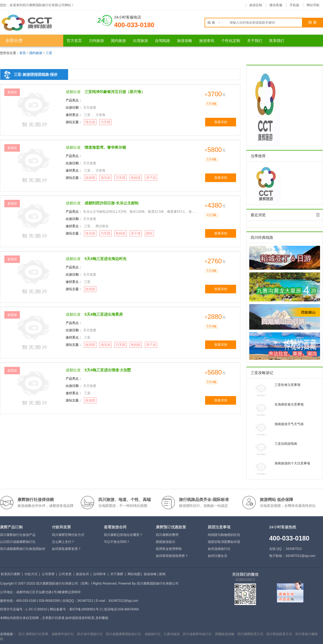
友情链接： (8, 634)
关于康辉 (117, 574)
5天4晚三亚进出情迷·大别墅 (108, 370)
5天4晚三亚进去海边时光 (106, 259)
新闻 (162, 574)
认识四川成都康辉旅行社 (18, 542)
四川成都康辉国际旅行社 (124, 634)
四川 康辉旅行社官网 (33, 634)
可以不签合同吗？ (117, 542)
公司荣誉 (48, 574)
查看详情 (221, 122)
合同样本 (100, 574)
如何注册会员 (217, 556)
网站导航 (313, 5)
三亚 (49, 53)
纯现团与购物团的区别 (224, 535)
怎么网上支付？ (63, 542)
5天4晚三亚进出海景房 (104, 314)
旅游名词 (82, 574)
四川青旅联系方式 (279, 634)
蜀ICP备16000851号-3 (85, 609)
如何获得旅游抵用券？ (172, 556)
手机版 (294, 5)
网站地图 (134, 574)
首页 (23, 53)
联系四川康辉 (10, 574)
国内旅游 (36, 53)
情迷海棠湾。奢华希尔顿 (105, 147)
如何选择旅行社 (219, 549)
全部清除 (318, 215)
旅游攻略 (150, 574)
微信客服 (276, 5)
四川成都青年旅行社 (197, 634)
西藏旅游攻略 (225, 634)
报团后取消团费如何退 (224, 542)
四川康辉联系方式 (250, 634)
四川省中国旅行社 (90, 634)
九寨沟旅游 (172, 634)
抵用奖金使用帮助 (169, 549)
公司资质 (65, 574)
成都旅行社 (153, 634)
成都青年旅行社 (63, 634)
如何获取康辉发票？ (66, 549)
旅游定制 (256, 5)
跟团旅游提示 (166, 542)
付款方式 (31, 574)
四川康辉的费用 (167, 535)
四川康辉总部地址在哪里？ (123, 535)
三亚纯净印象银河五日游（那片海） (115, 92)
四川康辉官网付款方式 (68, 535)
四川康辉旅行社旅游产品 (18, 535)
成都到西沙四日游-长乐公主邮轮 (112, 203)
